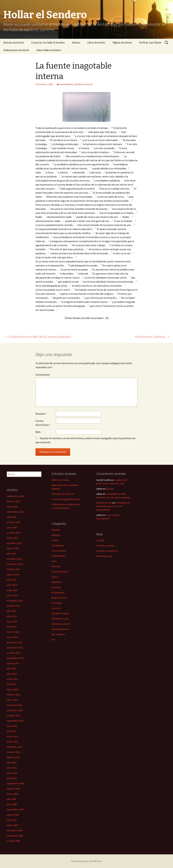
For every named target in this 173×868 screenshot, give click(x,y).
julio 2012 (11, 668)
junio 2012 (12, 674)
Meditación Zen (59, 598)
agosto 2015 (13, 548)
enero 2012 (12, 700)
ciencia (55, 540)
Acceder (101, 540)
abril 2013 (12, 627)
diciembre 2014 (15, 559)
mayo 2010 (12, 773)
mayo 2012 (12, 679)
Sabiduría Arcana (60, 619)
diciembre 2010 (15, 747)
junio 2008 (12, 804)
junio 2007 (12, 820)
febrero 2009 (13, 789)
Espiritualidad (66, 84)
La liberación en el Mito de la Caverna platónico (37, 337)
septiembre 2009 (15, 783)
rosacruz (56, 608)
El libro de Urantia (60, 480)
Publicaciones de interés (16, 50)
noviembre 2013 (15, 601)
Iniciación (56, 587)
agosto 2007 (13, 815)
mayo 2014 (12, 590)
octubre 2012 (13, 653)
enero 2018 (12, 538)
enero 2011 (12, 742)
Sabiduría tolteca (60, 629)
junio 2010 (12, 768)
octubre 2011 (13, 715)
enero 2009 (12, 794)
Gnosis (55, 577)
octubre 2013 (13, 606)
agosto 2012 (13, 663)
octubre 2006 (13, 841)
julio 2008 (11, 799)
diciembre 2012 (15, 642)
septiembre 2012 (15, 658)
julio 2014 (11, 580)
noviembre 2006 (15, 836)
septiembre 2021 (15, 512)
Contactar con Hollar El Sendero (48, 43)
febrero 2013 (13, 632)
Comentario (43, 375)
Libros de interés (96, 43)
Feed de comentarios (107, 551)
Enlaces (76, 43)
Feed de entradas (105, 546)
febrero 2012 (13, 695)
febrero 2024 (13, 501)
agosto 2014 (13, 574)
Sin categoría (58, 634)
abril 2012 (12, 684)
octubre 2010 (13, 752)
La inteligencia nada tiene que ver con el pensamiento (113, 506)
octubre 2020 (13, 522)
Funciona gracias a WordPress (86, 861)
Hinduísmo (57, 582)
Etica (54, 561)
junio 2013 (12, 616)
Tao (53, 639)
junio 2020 (12, 527)
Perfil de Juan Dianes (150, 43)
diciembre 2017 (15, 543)
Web (38, 432)
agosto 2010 (13, 757)
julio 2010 (11, 763)
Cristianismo (58, 545)
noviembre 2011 (15, 710)
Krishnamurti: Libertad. (152, 337)
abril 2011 (12, 731)
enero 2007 (12, 825)
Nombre (41, 414)
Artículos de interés (14, 43)
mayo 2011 (12, 726)
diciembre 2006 (15, 830)
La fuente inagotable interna (66, 499)
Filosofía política (60, 572)
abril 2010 (12, 778)
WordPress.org (104, 556)
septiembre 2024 (15, 496)
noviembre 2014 (15, 564)
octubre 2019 (13, 533)
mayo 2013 (12, 621)
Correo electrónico (43, 423)
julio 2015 (11, 554)
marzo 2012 (13, 689)
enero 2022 (12, 507)
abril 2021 (12, 517)
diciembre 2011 (15, 705)
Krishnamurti (58, 592)
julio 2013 (11, 611)
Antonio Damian (104, 503)
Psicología (57, 603)
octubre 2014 (13, 569)
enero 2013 (12, 637)
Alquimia (56, 530)
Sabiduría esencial (83, 84)
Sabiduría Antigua (60, 613)
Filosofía (56, 566)
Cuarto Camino (59, 551)
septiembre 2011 (15, 721)
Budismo (56, 535)
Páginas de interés (122, 43)
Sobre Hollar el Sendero (49, 50)
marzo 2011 (13, 736)
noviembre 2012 (15, 648)
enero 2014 (12, 595)
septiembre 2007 (15, 810)
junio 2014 (12, 585)
